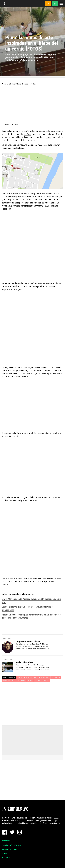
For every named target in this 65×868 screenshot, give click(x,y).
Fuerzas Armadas (14, 578)
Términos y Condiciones (12, 845)
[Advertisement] (33, 703)
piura (30, 681)
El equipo (6, 841)
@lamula (29, 667)
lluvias (22, 681)
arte (20, 678)
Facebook (56, 678)
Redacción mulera (29, 84)
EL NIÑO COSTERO (42, 678)
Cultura (28, 678)
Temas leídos (9, 678)
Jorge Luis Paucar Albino (11, 84)
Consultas (6, 858)
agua (48, 137)
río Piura (27, 134)
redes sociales (42, 681)
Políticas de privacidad (11, 849)
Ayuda (5, 853)
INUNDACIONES (9, 681)
